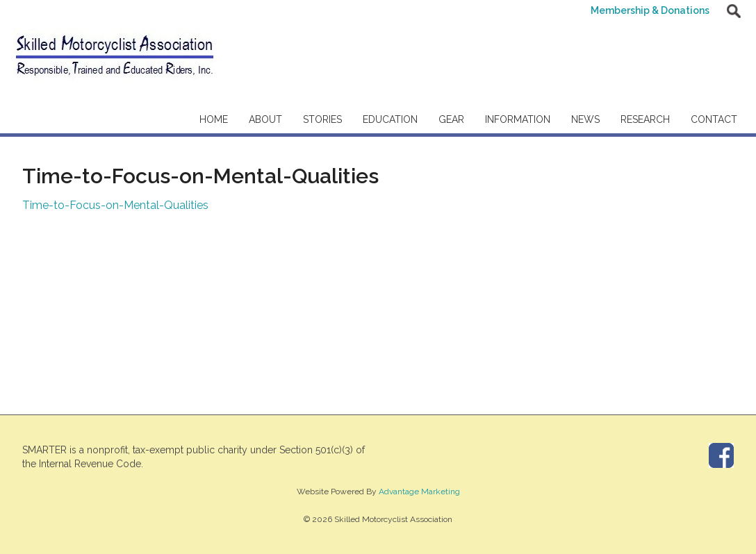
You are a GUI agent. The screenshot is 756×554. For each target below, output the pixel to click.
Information (518, 119)
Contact (714, 119)
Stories (322, 119)
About (265, 119)
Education (390, 119)
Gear (451, 119)
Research (645, 119)
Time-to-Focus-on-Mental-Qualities (115, 205)
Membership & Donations (650, 10)
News (585, 119)
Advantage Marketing (419, 492)
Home (214, 119)
